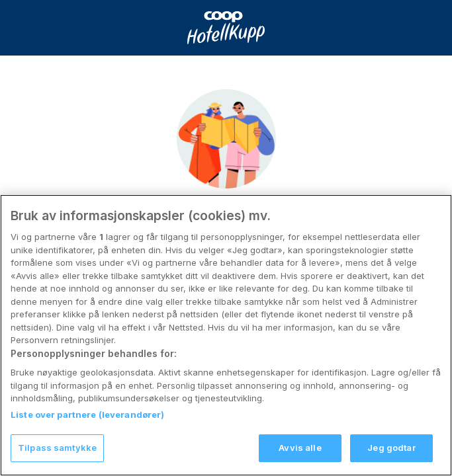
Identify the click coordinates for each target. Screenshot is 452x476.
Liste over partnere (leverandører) (87, 426)
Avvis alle (300, 459)
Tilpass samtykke (57, 459)
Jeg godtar (391, 459)
